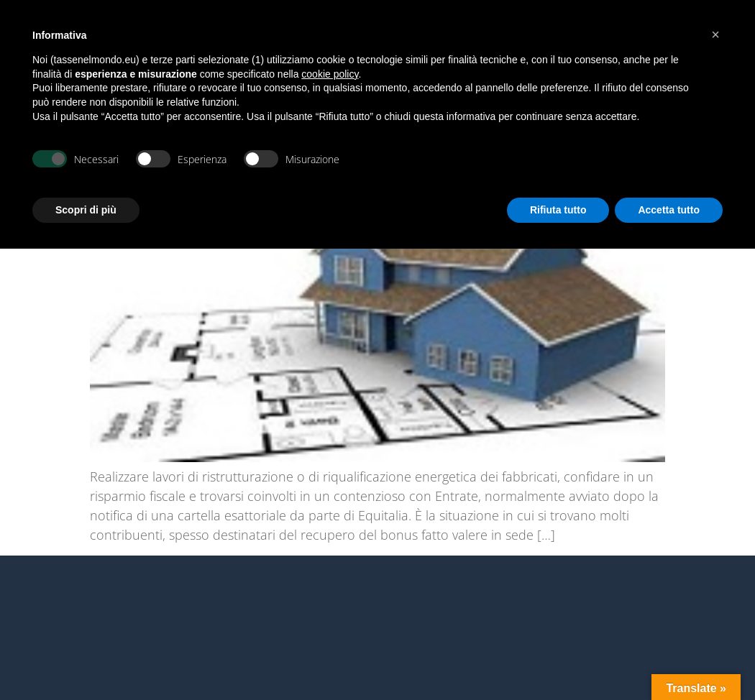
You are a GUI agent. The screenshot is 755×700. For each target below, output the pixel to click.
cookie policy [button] (330, 74)
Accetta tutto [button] (669, 210)
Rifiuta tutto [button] (558, 210)
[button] (715, 34)
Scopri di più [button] (86, 210)
